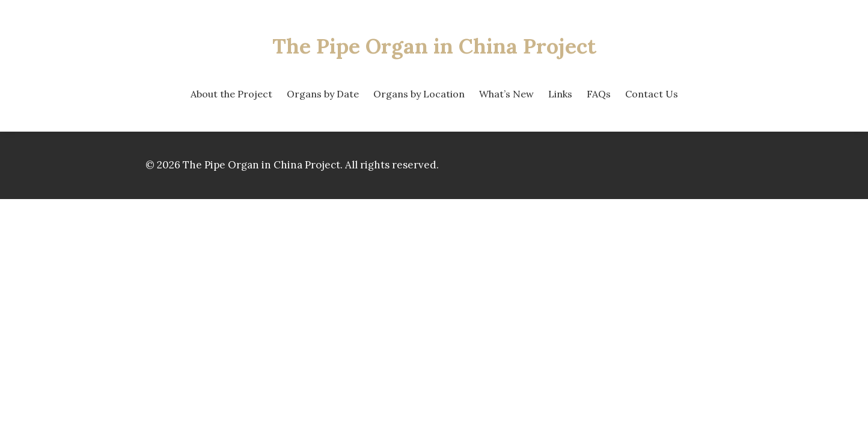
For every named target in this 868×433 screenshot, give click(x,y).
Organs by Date (323, 94)
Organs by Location (419, 94)
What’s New (506, 94)
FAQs (599, 94)
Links (560, 94)
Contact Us (652, 94)
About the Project (231, 94)
